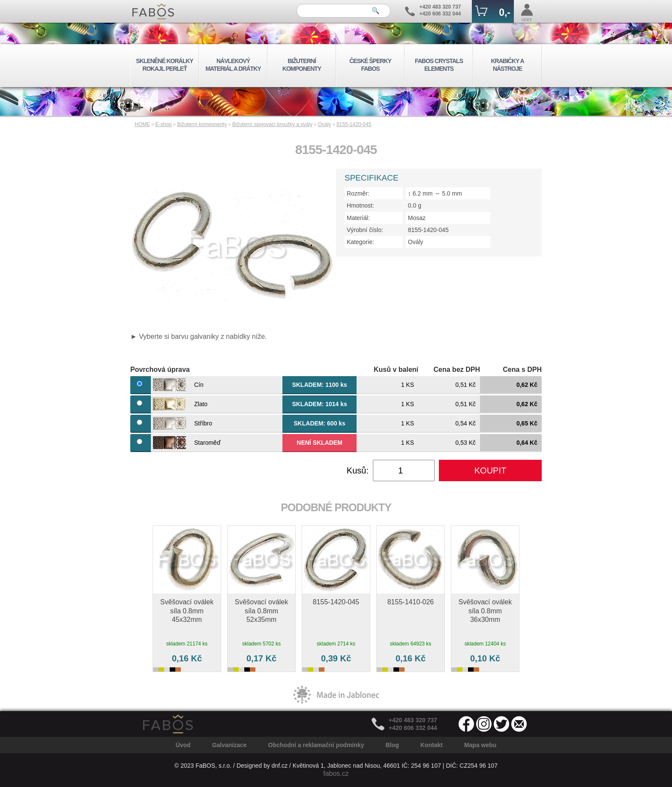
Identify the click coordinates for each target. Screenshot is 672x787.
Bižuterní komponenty (202, 124)
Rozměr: (358, 193)
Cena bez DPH (457, 369)
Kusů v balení (396, 369)
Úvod (183, 745)
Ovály (325, 124)
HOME (142, 124)
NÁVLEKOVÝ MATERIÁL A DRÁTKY (233, 65)
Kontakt (432, 745)
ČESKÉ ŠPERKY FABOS (370, 65)
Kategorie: (360, 242)
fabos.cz (336, 773)
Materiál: (358, 218)
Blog (392, 745)
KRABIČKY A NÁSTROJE (507, 65)
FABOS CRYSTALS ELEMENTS (439, 65)
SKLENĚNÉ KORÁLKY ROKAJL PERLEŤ (164, 65)
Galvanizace (229, 745)
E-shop (164, 124)
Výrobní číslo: (365, 230)
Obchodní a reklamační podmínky (316, 745)
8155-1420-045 (354, 124)
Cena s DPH (522, 369)
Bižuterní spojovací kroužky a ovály (272, 124)
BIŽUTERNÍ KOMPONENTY (302, 65)
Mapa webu (480, 745)
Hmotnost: (360, 205)
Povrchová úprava (160, 369)
